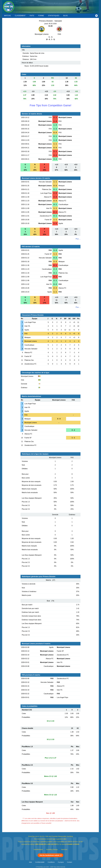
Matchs (7, 16)
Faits (32, 16)
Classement (20, 16)
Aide (30, 862)
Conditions (51, 862)
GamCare (64, 849)
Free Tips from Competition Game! (50, 105)
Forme (41, 16)
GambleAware (38, 849)
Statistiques (54, 16)
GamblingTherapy (52, 849)
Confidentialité (40, 862)
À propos (61, 862)
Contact (69, 862)
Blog (65, 16)
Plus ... (78, 239)
